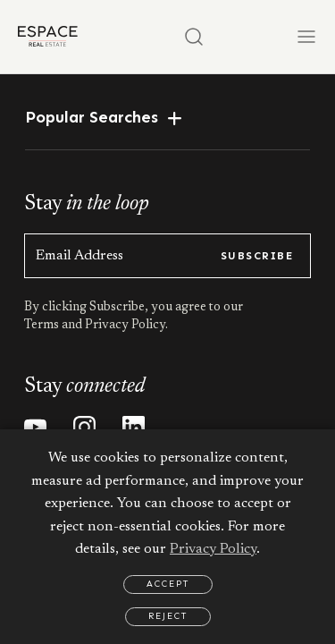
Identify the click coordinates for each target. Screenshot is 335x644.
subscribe (257, 256)
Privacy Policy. (125, 326)
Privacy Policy (213, 549)
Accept (168, 584)
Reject (168, 616)
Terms (43, 326)
